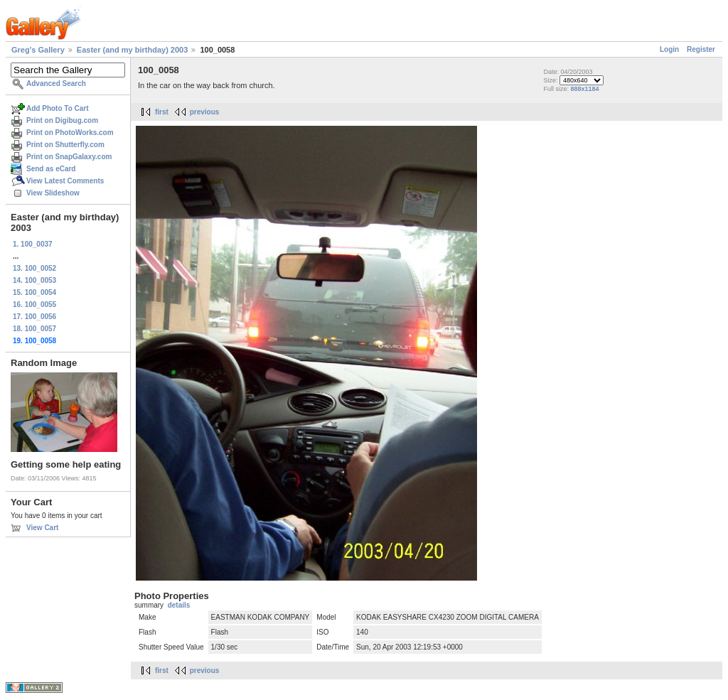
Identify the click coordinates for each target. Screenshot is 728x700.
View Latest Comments (65, 181)
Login (669, 49)
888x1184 (584, 89)
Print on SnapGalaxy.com (69, 157)
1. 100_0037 (33, 244)
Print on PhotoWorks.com (70, 133)
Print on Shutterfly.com (65, 145)
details (179, 605)
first (162, 112)
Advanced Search (56, 84)
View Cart (42, 528)
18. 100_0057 (34, 329)
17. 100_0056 (34, 317)
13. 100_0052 (34, 268)
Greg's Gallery (38, 50)
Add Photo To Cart (58, 108)
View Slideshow (53, 193)
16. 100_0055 (34, 305)
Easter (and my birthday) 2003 (133, 50)
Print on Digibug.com (62, 120)
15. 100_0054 (34, 292)
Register (701, 49)
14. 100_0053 (34, 280)
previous (205, 112)
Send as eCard (51, 169)
